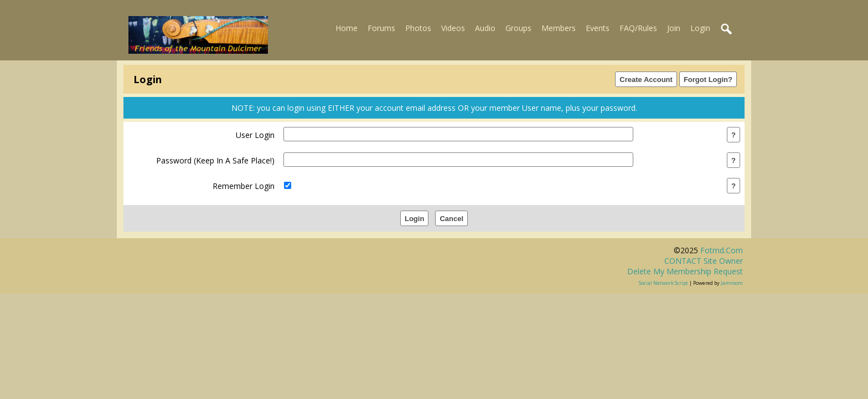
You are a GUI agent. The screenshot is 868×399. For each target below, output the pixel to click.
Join (674, 28)
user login (255, 135)
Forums (381, 28)
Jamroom (732, 283)
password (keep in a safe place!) (215, 160)
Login (700, 28)
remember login (244, 186)
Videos (453, 28)
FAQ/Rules (638, 28)
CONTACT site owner (704, 261)
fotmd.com (722, 250)
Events (598, 28)
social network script (663, 283)
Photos (418, 28)
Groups (518, 28)
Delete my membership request (685, 271)
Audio (485, 28)
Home (347, 28)
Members (559, 28)
